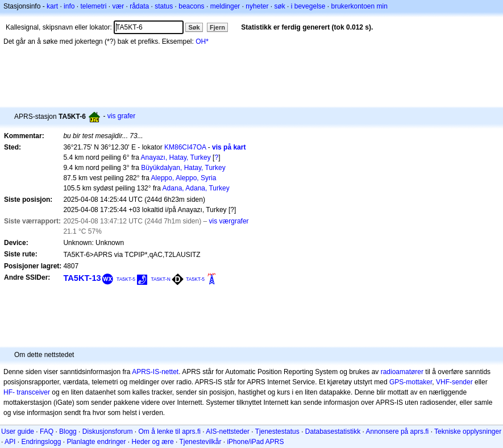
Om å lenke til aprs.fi (170, 432)
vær (118, 6)
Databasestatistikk (333, 432)
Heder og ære (153, 442)
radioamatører (402, 372)
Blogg (68, 432)
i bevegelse (308, 6)
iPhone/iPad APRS (255, 442)
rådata (139, 6)
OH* (202, 42)
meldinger (225, 6)
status (164, 6)
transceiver (33, 392)
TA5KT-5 (126, 279)
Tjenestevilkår (200, 442)
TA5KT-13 (82, 278)
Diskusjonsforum (108, 432)
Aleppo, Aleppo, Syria (184, 178)
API (10, 442)
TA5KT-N (160, 279)
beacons (191, 6)
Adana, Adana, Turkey (196, 188)
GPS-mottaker (411, 382)
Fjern (217, 27)
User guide (18, 432)
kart (52, 6)
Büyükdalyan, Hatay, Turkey (183, 168)
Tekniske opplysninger (468, 432)
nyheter (257, 6)
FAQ (47, 432)
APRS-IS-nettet (155, 372)
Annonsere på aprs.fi (398, 432)
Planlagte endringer (96, 442)
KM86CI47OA (185, 147)
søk (279, 6)
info (69, 6)
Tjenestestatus (277, 432)
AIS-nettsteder (228, 432)
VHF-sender (454, 382)
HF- (9, 392)
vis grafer (121, 116)
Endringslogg (41, 442)
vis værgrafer (229, 221)
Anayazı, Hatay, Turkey (176, 157)
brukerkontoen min (359, 6)
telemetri (93, 6)
